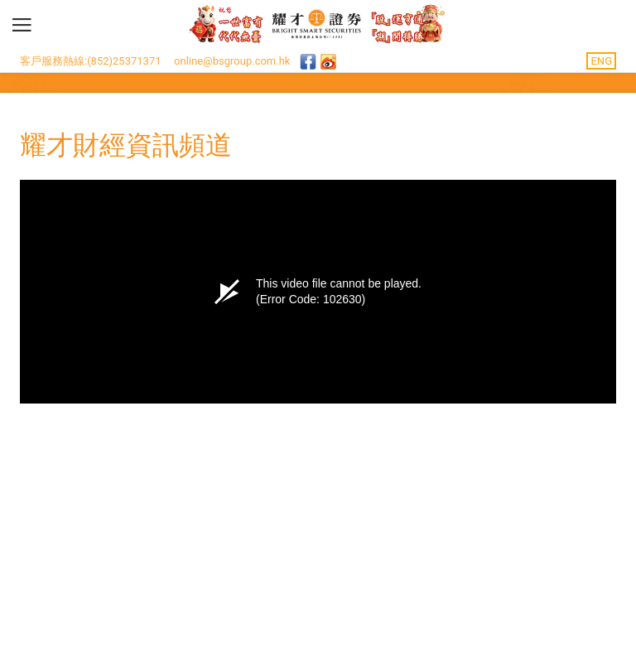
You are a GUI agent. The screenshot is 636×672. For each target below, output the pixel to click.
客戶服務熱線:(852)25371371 (91, 61)
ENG (601, 61)
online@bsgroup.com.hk (232, 61)
